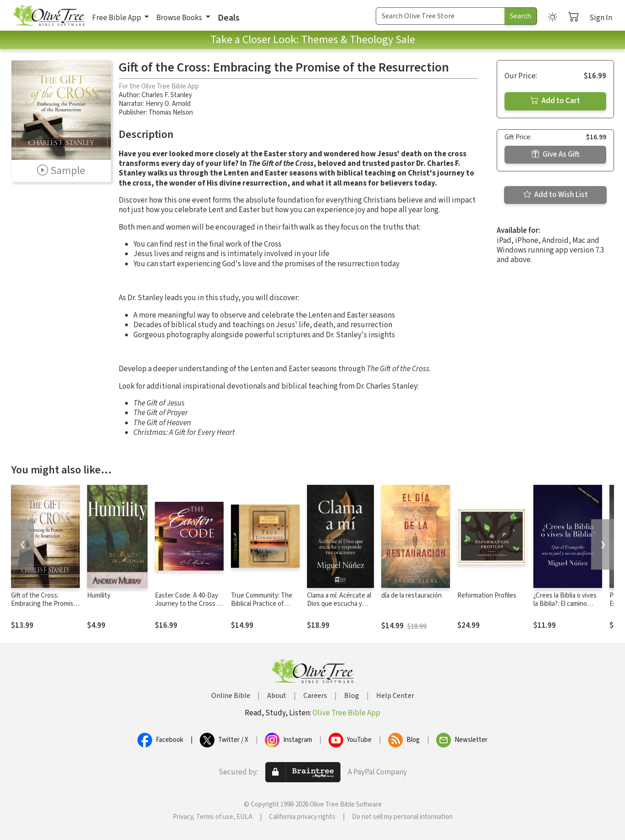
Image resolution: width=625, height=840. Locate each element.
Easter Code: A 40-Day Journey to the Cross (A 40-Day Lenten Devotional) (189, 609)
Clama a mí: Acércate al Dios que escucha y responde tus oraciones (339, 609)
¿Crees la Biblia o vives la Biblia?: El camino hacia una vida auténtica (567, 604)
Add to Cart (555, 101)
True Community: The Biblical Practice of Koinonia (262, 604)
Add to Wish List (556, 195)
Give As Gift (556, 154)
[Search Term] (440, 16)
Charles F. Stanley (167, 95)
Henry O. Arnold (168, 104)
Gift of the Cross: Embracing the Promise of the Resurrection (44, 604)
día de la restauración (411, 596)
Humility (99, 596)
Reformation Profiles (487, 596)
